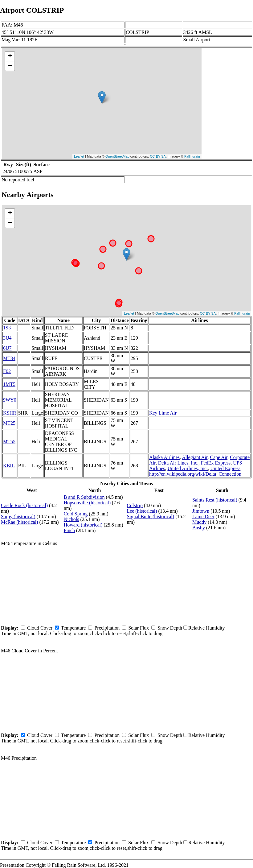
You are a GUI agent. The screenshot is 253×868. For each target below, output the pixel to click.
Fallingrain (192, 156)
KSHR (10, 413)
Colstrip (135, 505)
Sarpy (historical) (18, 517)
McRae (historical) (19, 522)
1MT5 (9, 384)
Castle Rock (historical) (24, 505)
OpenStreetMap (117, 156)
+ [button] (10, 56)
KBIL (9, 466)
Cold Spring (76, 514)
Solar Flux (139, 628)
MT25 (9, 423)
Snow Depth (170, 628)
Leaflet (79, 156)
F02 (7, 371)
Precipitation (107, 628)
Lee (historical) (142, 511)
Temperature (73, 628)
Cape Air (219, 457)
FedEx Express (216, 463)
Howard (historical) (83, 525)
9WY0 (10, 400)
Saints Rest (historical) (215, 500)
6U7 (7, 348)
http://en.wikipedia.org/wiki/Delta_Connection (195, 474)
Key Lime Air (163, 413)
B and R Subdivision (84, 497)
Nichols (71, 519)
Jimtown (201, 511)
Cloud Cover (40, 628)
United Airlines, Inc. (188, 468)
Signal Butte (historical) (150, 517)
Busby (199, 528)
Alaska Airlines (164, 457)
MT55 (9, 442)
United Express (225, 468)
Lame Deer (203, 517)
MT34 (9, 358)
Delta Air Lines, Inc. (178, 463)
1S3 (7, 328)
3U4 (7, 338)
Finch (69, 530)
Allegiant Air (195, 457)
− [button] (10, 66)
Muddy (199, 522)
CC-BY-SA (158, 156)
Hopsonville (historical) (87, 503)
